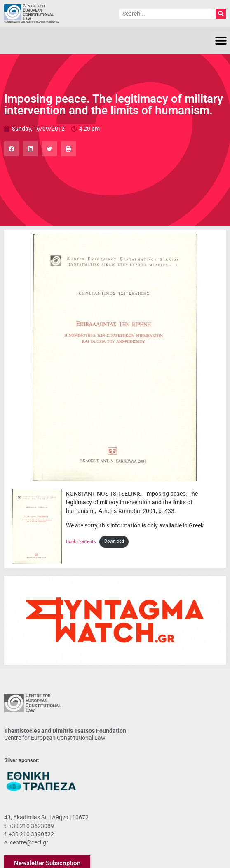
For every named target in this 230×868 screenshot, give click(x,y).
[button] (221, 41)
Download (114, 541)
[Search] (221, 14)
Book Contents (81, 541)
